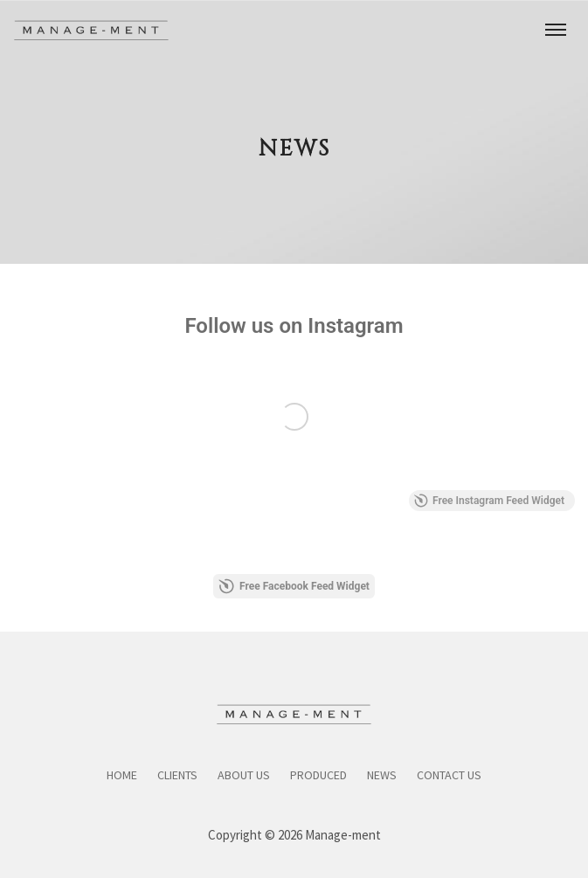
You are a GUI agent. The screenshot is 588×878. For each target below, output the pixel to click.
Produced (318, 775)
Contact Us (449, 775)
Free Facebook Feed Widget (294, 586)
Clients (177, 775)
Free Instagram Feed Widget (489, 501)
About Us (244, 775)
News (382, 775)
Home (122, 775)
